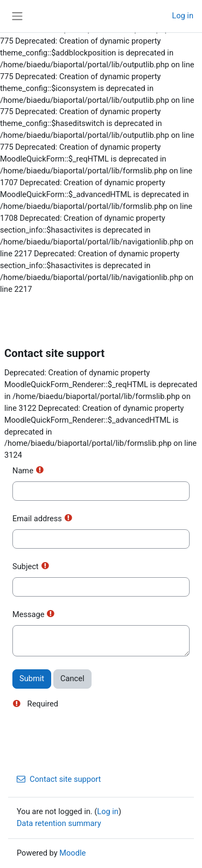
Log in (183, 16)
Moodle (72, 853)
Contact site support (59, 779)
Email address (37, 519)
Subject (26, 566)
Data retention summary (59, 823)
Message (28, 614)
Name (23, 471)
